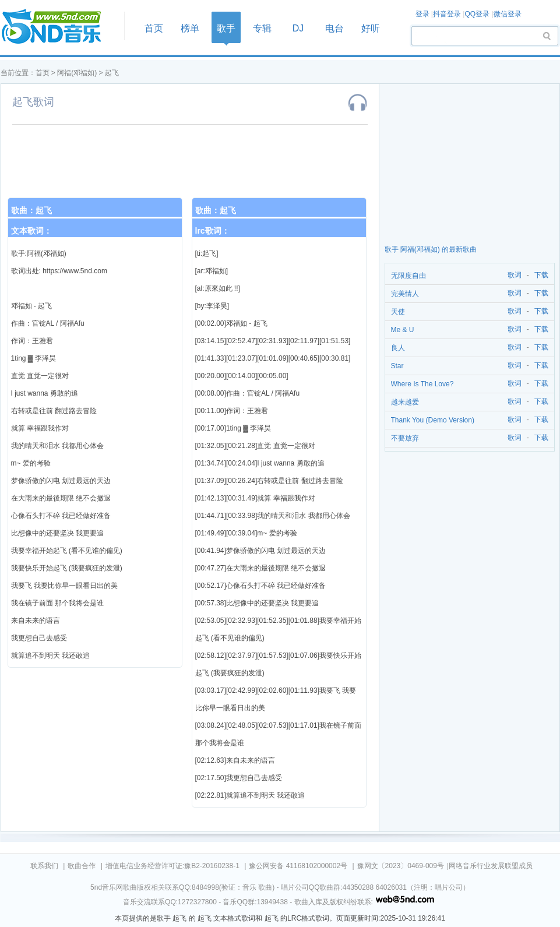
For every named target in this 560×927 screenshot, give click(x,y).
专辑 (262, 28)
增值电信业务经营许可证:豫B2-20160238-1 (172, 866)
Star (397, 366)
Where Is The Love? (422, 384)
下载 (541, 275)
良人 (398, 348)
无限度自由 (408, 276)
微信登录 (508, 14)
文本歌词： (31, 231)
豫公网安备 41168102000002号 (298, 866)
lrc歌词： (212, 231)
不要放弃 (405, 438)
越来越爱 (405, 402)
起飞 (112, 73)
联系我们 (44, 866)
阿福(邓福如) (77, 73)
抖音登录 (447, 14)
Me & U (403, 330)
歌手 (226, 28)
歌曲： (31, 210)
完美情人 (405, 294)
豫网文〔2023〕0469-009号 (401, 866)
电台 (334, 28)
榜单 (190, 28)
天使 (398, 312)
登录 (422, 14)
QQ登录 (477, 14)
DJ (298, 28)
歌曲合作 (82, 866)
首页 (59, 27)
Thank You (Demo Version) (433, 420)
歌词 (513, 275)
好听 (371, 28)
